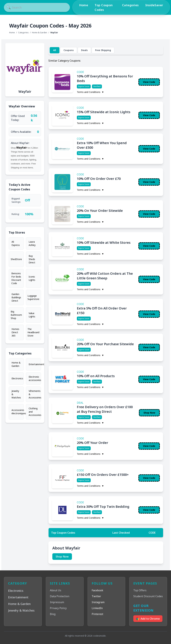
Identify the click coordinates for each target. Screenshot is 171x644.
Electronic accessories (35, 378)
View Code (149, 82)
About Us (56, 590)
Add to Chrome (148, 619)
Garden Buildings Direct (16, 297)
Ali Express (16, 243)
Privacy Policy (58, 608)
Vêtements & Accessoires (35, 394)
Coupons (69, 50)
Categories (130, 5)
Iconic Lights (32, 278)
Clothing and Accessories (35, 412)
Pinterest (97, 614)
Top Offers (140, 590)
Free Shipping (103, 50)
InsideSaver (154, 5)
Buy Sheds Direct (32, 259)
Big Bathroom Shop (16, 315)
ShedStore (16, 259)
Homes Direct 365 (15, 332)
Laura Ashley (32, 243)
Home (84, 5)
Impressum (57, 602)
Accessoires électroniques (18, 412)
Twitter (96, 596)
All (55, 50)
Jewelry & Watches (16, 394)
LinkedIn (97, 608)
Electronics (17, 378)
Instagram (98, 602)
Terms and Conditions (90, 92)
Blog (53, 614)
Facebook (97, 590)
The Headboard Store (33, 332)
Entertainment (35, 364)
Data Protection (60, 596)
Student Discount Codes (148, 596)
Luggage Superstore (33, 297)
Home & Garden (39, 33)
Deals (84, 50)
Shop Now (149, 413)
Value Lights (32, 315)
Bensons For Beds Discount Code (16, 278)
